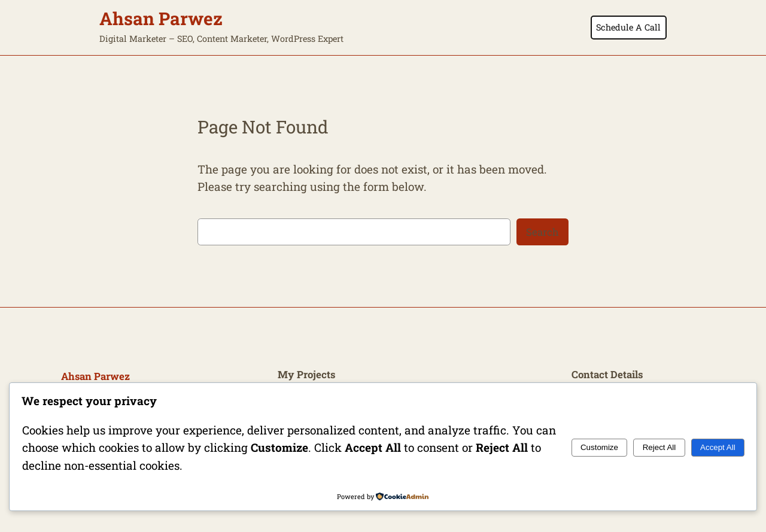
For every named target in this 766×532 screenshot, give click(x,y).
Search (542, 232)
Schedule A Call (628, 27)
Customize (599, 447)
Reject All (659, 447)
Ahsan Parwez (161, 18)
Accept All (718, 447)
